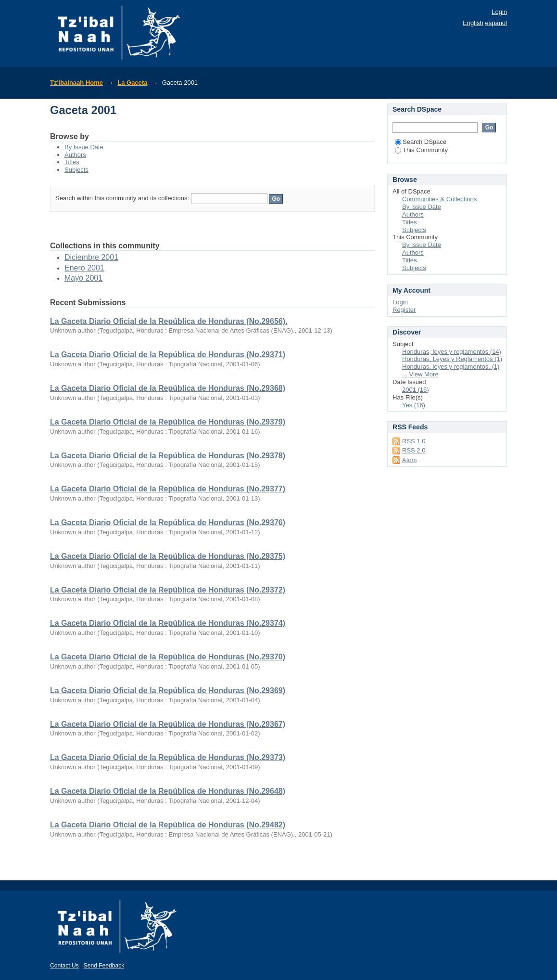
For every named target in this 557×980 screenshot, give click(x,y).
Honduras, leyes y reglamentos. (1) (451, 367)
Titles (72, 162)
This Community (421, 150)
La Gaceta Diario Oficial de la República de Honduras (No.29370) (168, 657)
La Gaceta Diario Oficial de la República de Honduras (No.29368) (168, 388)
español (496, 23)
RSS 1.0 (414, 441)
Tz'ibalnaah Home (76, 83)
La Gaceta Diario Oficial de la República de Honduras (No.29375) (168, 556)
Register (404, 310)
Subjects (76, 170)
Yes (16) (414, 405)
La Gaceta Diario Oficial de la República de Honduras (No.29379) (168, 422)
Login (499, 12)
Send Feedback (104, 966)
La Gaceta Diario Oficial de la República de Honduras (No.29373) (168, 757)
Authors (75, 155)
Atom (409, 460)
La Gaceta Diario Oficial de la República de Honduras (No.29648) (168, 791)
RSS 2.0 (414, 450)
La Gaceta (132, 83)
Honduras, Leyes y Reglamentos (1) (452, 359)
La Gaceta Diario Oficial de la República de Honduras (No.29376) (168, 522)
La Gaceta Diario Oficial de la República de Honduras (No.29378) (168, 456)
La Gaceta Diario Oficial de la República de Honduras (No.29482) (168, 825)
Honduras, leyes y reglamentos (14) (452, 352)
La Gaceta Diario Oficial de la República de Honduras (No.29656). (169, 321)
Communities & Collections (439, 199)
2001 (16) (416, 390)
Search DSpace (421, 142)
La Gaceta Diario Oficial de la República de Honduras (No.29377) (168, 489)
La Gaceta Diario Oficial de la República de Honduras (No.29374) (168, 623)
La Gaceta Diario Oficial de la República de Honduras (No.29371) (168, 355)
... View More (420, 374)
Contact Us (64, 966)
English (473, 23)
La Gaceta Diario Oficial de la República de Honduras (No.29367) (168, 724)
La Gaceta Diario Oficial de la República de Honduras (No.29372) (168, 590)
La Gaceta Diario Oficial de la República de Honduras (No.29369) (168, 690)
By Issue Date (84, 147)
